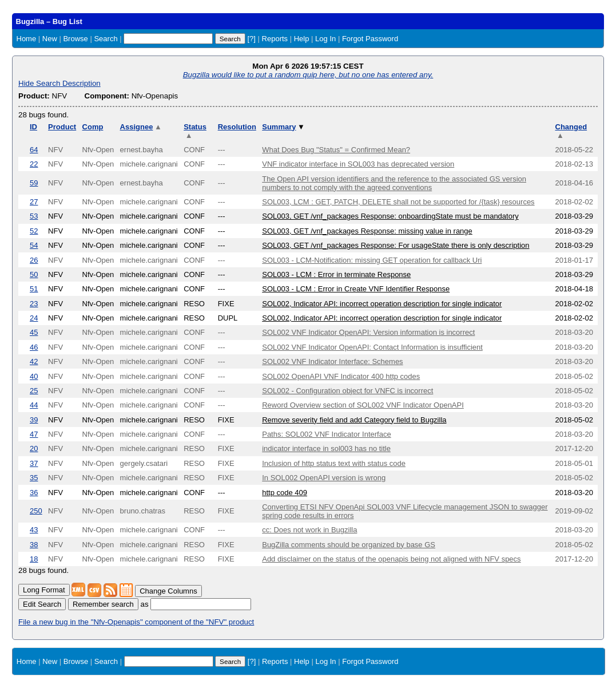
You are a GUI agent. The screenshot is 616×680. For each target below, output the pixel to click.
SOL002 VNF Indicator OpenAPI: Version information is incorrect (368, 332)
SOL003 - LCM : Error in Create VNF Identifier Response (356, 289)
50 (34, 274)
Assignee (141, 127)
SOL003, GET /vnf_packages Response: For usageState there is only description (396, 245)
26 (34, 260)
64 (34, 150)
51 (34, 289)
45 (34, 332)
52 (34, 231)
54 (34, 245)
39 (34, 420)
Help (302, 39)
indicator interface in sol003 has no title (326, 448)
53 (34, 216)
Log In (325, 39)
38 (34, 545)
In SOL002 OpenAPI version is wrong (324, 478)
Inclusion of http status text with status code (334, 463)
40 (34, 376)
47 (34, 434)
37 (34, 463)
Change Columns (168, 591)
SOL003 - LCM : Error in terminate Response (336, 274)
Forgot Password (370, 39)
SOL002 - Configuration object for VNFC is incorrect (347, 391)
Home (27, 39)
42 (34, 361)
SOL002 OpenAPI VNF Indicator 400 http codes (341, 376)
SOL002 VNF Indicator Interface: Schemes (332, 361)
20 (34, 448)
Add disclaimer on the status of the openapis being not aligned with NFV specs (391, 559)
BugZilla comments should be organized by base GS (349, 545)
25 (34, 391)
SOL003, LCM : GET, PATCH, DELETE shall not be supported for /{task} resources (398, 202)
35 (34, 478)
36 (34, 493)
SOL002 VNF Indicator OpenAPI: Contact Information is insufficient (372, 347)
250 (36, 511)
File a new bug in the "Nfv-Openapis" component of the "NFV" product (136, 622)
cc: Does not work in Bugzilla (309, 530)
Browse (75, 39)
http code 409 (285, 493)
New (50, 39)
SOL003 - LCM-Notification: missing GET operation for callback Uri (372, 260)
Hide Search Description (59, 83)
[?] (251, 39)
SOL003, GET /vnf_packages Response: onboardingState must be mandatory (390, 216)
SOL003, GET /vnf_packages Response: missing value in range (367, 231)
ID (33, 127)
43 (34, 530)
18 (34, 559)
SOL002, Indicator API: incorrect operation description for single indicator (382, 304)
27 (34, 202)
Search (106, 39)
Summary (283, 127)
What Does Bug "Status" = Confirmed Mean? (336, 150)
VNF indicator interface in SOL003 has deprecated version (358, 164)
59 (34, 183)
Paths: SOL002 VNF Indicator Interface (326, 434)
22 (34, 164)
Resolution (237, 127)
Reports (275, 39)
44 (34, 405)
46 (34, 347)
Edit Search (42, 604)
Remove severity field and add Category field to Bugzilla (354, 420)
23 (34, 304)
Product (62, 127)
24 (34, 318)
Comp (93, 127)
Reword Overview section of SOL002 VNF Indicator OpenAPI (363, 405)
